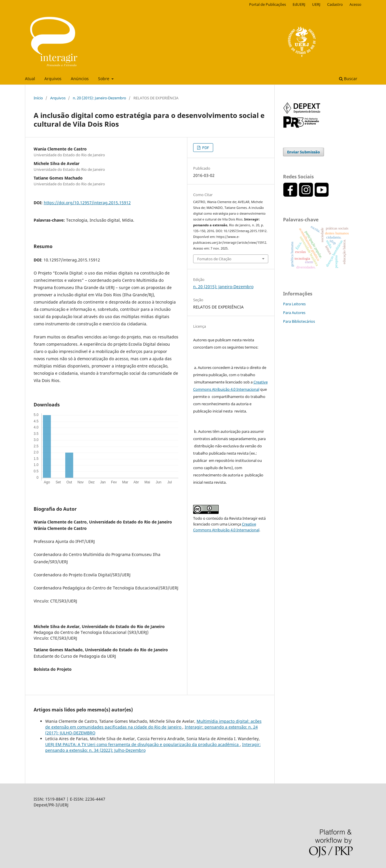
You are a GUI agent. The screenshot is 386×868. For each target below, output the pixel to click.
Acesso (355, 4)
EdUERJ (299, 4)
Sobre (104, 79)
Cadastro (335, 4)
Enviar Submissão (303, 152)
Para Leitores (294, 304)
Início (38, 98)
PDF (205, 148)
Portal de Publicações (268, 4)
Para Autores (294, 313)
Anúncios (80, 79)
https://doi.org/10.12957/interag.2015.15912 (87, 203)
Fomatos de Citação (214, 259)
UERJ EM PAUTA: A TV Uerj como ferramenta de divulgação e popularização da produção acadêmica (143, 744)
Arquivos (53, 79)
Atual (30, 79)
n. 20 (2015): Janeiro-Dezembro (99, 98)
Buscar (348, 79)
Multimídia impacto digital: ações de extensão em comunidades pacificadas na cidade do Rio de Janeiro (153, 724)
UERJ (316, 4)
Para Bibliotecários (299, 321)
